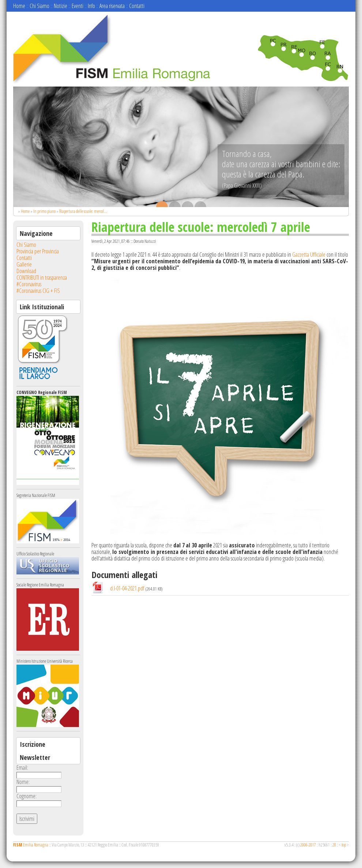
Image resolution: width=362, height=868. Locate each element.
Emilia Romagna (31, 845)
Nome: (23, 782)
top (344, 845)
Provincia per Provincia (38, 251)
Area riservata (112, 6)
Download (26, 271)
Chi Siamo (39, 6)
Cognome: (27, 796)
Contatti (137, 6)
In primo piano (44, 211)
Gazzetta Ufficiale (309, 255)
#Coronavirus (29, 284)
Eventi (78, 6)
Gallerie (24, 264)
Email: (22, 768)
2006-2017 (308, 845)
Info (91, 6)
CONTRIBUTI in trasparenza (42, 278)
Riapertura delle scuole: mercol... (83, 211)
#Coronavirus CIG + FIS (38, 291)
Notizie (61, 6)
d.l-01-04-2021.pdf (127, 588)
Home (19, 6)
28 (334, 845)
